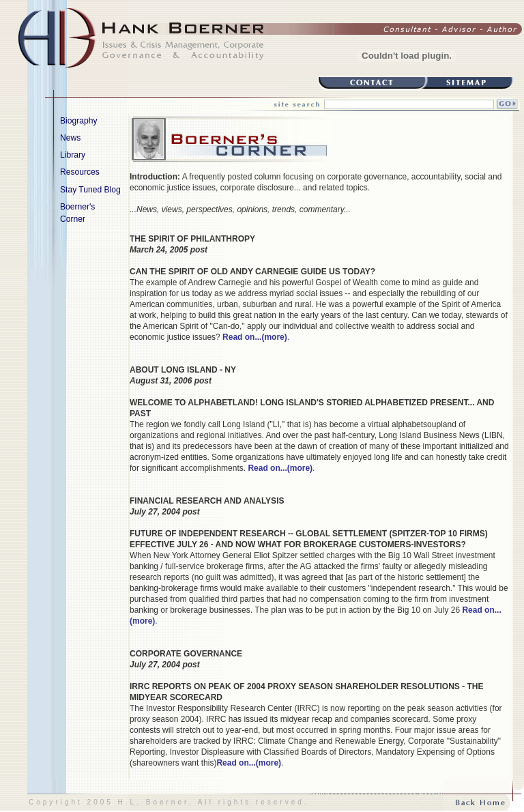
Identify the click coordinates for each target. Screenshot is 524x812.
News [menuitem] (95, 137)
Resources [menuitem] (95, 171)
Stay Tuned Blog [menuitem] (90, 190)
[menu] (65, 172)
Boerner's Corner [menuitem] (95, 212)
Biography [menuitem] (95, 120)
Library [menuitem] (95, 154)
